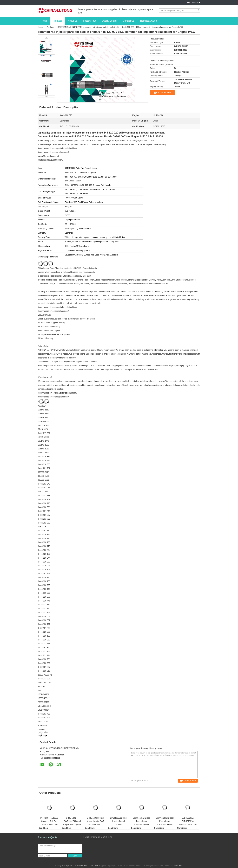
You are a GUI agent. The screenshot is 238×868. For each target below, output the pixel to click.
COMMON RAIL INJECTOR (69, 27)
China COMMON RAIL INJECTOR (83, 866)
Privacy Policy (61, 866)
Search (198, 11)
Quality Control (109, 21)
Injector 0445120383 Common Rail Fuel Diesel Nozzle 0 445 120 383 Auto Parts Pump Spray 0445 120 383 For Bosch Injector (49, 821)
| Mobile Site (106, 837)
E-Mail (86, 837)
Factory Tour (90, 21)
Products (57, 21)
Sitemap (95, 837)
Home (44, 21)
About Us (73, 21)
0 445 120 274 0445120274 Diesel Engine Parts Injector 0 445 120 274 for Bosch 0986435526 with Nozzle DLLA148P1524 (72, 821)
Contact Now (165, 93)
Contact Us (129, 21)
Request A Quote (149, 21)
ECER (179, 866)
